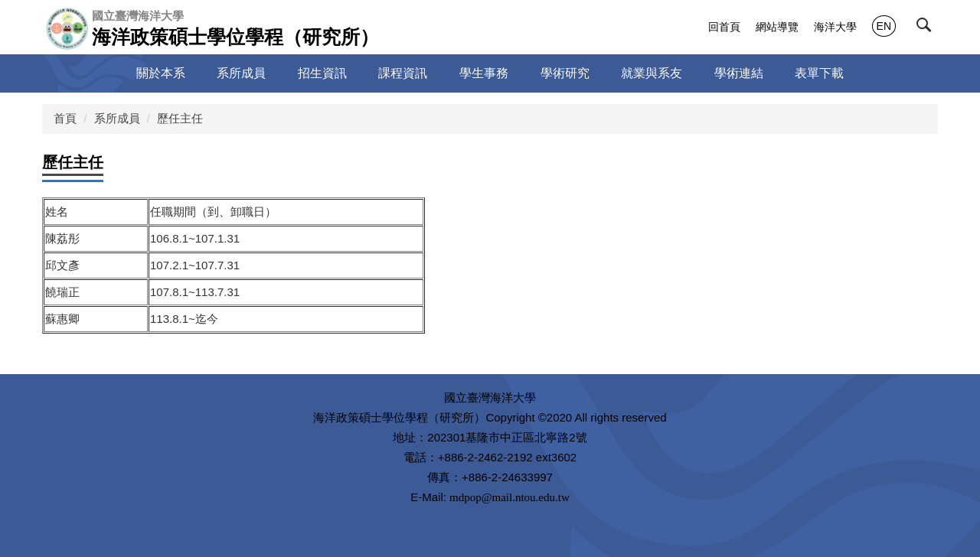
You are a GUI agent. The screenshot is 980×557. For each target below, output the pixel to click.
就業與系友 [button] (652, 73)
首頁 (65, 118)
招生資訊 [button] (322, 73)
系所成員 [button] (241, 73)
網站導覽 (777, 27)
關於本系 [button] (161, 73)
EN (884, 26)
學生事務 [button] (484, 73)
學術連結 (739, 73)
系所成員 (117, 118)
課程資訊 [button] (403, 73)
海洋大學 (835, 27)
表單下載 (819, 73)
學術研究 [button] (565, 73)
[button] (927, 28)
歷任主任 (180, 118)
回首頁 (724, 27)
